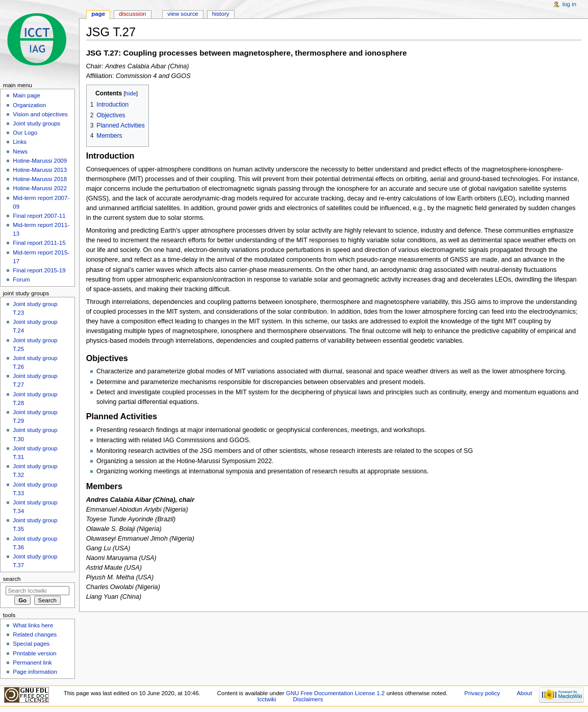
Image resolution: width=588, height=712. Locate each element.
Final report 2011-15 (39, 243)
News (20, 151)
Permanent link (32, 663)
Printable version (34, 653)
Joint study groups (36, 123)
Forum (21, 279)
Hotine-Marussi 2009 (40, 161)
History (221, 14)
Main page (27, 95)
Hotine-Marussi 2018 (40, 179)
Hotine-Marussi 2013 (40, 170)
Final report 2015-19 (39, 270)
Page (98, 14)
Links (20, 142)
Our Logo (25, 133)
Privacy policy (482, 693)
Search (12, 579)
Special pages (31, 644)
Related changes (35, 634)
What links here (33, 625)
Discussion (132, 14)
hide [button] (131, 93)
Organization (29, 105)
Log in (569, 4)
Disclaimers (308, 699)
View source (183, 14)
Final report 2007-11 (39, 216)
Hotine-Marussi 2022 (40, 188)
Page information (35, 672)
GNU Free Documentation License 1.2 (336, 693)
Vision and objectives (40, 114)
